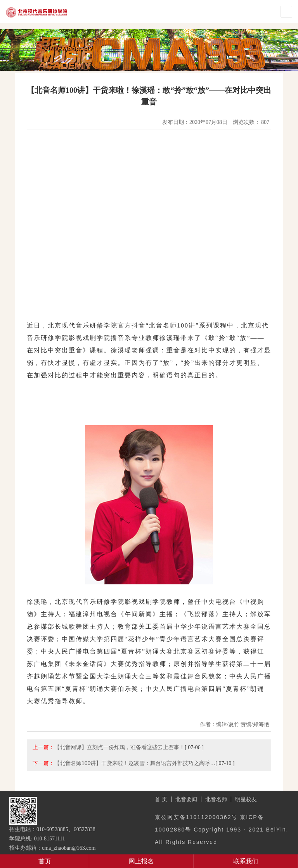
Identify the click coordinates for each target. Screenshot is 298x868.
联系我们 (246, 861)
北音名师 (216, 799)
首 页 (161, 799)
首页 (45, 861)
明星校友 (246, 799)
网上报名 (141, 861)
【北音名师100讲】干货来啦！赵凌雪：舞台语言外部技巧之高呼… (135, 763)
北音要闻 (186, 799)
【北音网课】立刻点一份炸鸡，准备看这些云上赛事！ (120, 747)
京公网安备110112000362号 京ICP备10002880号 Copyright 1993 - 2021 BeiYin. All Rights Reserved (222, 830)
